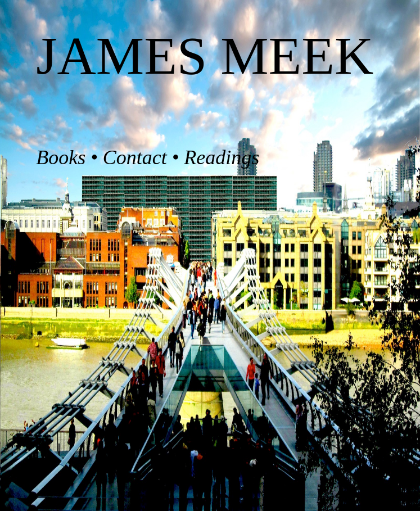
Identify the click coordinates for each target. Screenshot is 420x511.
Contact (135, 157)
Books (61, 157)
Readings (222, 157)
